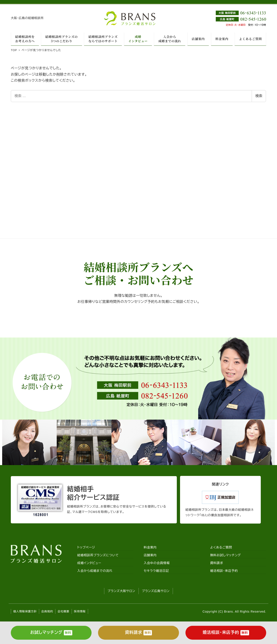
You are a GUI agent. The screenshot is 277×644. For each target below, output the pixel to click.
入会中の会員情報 (157, 563)
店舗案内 (150, 555)
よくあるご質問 (221, 547)
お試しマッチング (51, 633)
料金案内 (150, 547)
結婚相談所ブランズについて (98, 555)
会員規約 (47, 611)
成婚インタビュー (89, 563)
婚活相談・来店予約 (224, 571)
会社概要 (63, 611)
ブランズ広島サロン (156, 591)
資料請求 (217, 563)
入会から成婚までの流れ (95, 571)
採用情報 (80, 611)
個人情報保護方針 (25, 611)
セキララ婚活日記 (156, 571)
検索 (259, 96)
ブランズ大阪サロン (121, 591)
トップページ (86, 547)
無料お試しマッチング (225, 555)
